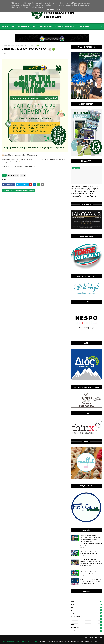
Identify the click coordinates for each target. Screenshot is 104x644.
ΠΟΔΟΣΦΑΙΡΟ (87, 628)
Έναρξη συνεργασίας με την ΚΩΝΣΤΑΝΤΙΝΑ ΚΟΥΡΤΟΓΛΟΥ (89, 552)
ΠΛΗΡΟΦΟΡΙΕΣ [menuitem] (45, 27)
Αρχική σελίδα (6, 46)
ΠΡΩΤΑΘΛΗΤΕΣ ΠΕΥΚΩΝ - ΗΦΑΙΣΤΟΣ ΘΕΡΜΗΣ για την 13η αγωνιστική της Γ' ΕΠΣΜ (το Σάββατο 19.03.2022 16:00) (91, 562)
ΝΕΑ (87, 625)
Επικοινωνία (99, 638)
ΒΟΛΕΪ (13, 46)
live (87, 607)
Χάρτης (91, 638)
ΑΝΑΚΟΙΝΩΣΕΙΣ (87, 616)
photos (87, 610)
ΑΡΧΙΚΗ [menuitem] (5, 27)
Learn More (49, 10)
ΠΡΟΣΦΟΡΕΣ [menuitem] (85, 27)
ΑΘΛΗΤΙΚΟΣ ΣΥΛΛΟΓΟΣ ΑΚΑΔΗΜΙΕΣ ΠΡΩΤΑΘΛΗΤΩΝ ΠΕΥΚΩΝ (20, 641)
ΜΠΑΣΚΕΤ (87, 622)
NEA (87, 604)
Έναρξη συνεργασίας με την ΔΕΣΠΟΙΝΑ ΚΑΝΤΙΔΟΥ (88, 572)
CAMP (87, 601)
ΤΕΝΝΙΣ (87, 631)
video (87, 613)
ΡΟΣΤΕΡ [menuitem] (58, 27)
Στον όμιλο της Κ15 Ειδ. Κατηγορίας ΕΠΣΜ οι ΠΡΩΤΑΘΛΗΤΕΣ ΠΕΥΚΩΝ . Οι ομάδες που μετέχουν (91, 581)
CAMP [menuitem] (34, 27)
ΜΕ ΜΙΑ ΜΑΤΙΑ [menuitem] (24, 27)
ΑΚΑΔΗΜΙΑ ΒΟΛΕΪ (13, 175)
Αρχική (85, 638)
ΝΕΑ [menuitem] (12, 27)
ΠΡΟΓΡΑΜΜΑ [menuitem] (70, 27)
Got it (58, 10)
